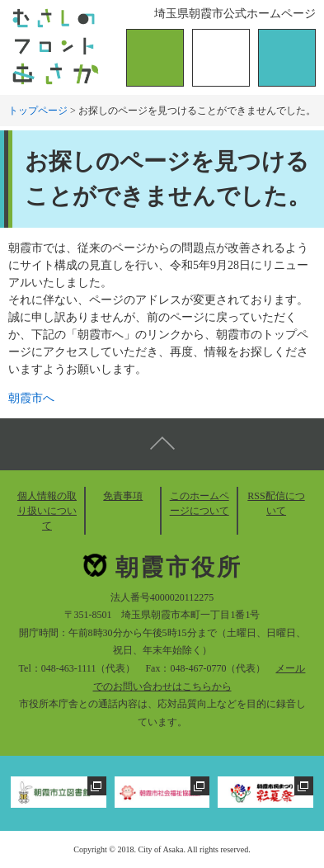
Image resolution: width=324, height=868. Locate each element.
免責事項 (123, 496)
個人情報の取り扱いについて (47, 511)
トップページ (38, 111)
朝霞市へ (31, 398)
